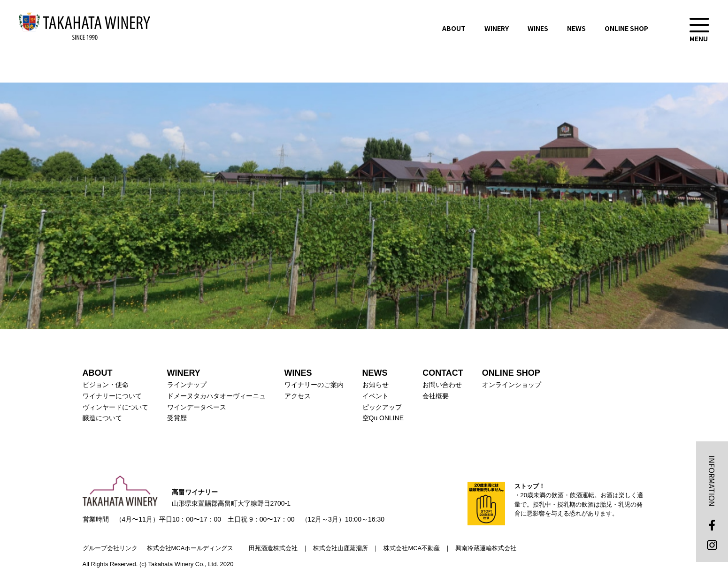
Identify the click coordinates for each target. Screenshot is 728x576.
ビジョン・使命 (106, 385)
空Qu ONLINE (383, 418)
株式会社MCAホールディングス (190, 548)
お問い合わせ (442, 385)
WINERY (497, 28)
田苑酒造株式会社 (273, 548)
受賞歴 (177, 418)
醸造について (102, 418)
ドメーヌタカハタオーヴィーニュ (216, 396)
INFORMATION (712, 481)
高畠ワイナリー (84, 26)
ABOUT (454, 28)
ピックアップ (382, 407)
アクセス (298, 396)
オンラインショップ (512, 385)
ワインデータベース (197, 407)
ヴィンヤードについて (115, 407)
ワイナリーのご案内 (314, 385)
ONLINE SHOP (626, 28)
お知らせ (375, 385)
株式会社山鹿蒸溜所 (341, 548)
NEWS (576, 28)
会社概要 (436, 396)
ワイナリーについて (112, 396)
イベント (375, 396)
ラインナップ (187, 385)
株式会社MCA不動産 (412, 548)
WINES (538, 28)
